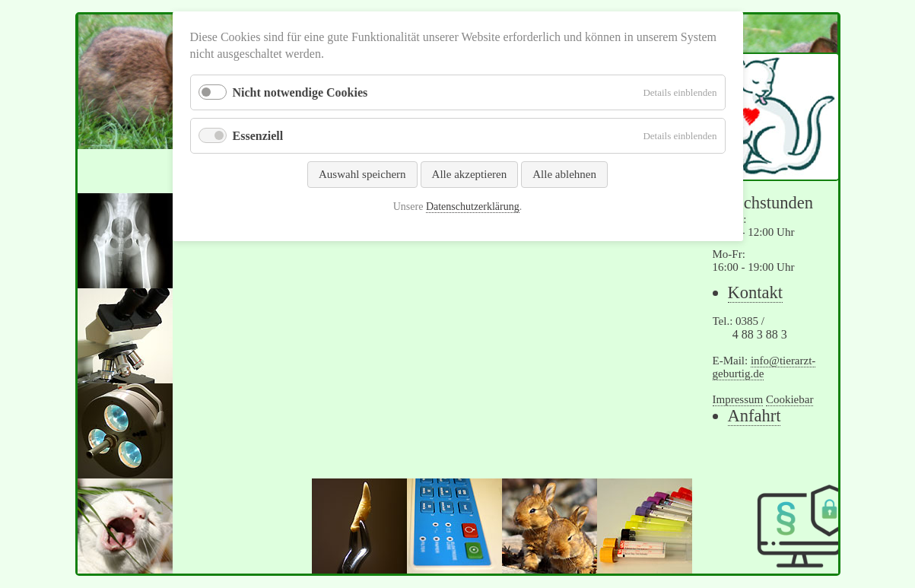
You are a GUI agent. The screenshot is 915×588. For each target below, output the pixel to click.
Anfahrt (755, 416)
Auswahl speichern (362, 174)
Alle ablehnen (564, 174)
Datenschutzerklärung (473, 207)
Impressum (738, 399)
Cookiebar (790, 399)
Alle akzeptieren (470, 174)
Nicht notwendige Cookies (300, 92)
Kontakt (756, 292)
